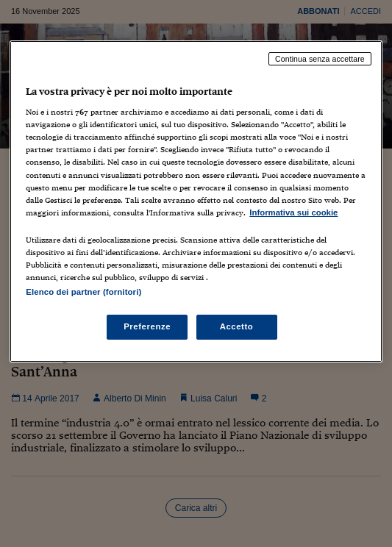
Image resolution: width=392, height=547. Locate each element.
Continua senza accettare (320, 59)
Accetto (237, 326)
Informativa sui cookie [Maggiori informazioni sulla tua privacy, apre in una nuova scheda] (293, 212)
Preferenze (147, 326)
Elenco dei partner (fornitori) (83, 292)
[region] (196, 201)
